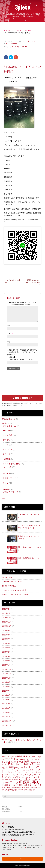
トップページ (9, 30)
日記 (4, 498)
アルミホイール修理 (11, 464)
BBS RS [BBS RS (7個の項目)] (22, 756)
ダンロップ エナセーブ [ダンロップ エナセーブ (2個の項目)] (23, 772)
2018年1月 (6, 665)
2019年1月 (6, 613)
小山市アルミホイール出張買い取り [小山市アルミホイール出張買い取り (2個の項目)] (14, 788)
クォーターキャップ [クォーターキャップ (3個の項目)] (31, 767)
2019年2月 (6, 609)
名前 (9, 325)
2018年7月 (6, 639)
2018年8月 (6, 635)
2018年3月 (6, 656)
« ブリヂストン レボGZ (13, 281)
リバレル (7, 467)
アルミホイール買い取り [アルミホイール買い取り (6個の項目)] (22, 764)
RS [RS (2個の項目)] (17, 760)
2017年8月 (6, 687)
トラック (7, 454)
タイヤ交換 (29, 31)
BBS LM (6, 431)
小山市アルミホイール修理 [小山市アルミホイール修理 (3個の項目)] (12, 785)
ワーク (6, 445)
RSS (22, 859)
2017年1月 (6, 717)
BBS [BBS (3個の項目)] (15, 757)
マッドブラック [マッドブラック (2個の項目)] (24, 777)
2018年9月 (6, 630)
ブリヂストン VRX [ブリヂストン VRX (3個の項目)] (11, 777)
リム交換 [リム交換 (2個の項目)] (35, 780)
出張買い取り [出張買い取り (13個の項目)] (30, 782)
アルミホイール (9, 426)
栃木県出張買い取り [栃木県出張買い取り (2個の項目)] (30, 790)
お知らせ (6, 489)
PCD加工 (7, 459)
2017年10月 (7, 678)
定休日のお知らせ (9, 419)
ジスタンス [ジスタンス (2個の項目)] (26, 770)
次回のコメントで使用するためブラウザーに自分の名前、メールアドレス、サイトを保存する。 (22, 352)
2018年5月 (6, 648)
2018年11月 (7, 622)
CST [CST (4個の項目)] (30, 757)
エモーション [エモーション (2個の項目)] (19, 767)
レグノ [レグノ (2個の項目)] (40, 780)
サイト (10, 342)
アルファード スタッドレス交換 (14, 590)
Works (19, 31)
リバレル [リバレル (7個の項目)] (26, 779)
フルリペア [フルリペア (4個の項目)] (23, 775)
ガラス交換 (8, 450)
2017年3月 (6, 708)
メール (10, 334)
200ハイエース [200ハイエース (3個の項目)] (7, 757)
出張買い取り (9, 478)
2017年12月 (7, 669)
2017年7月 (6, 691)
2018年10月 (7, 626)
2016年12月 (7, 721)
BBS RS (6, 474)
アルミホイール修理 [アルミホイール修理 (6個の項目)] (17, 762)
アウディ (7, 440)
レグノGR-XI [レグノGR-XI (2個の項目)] (6, 783)
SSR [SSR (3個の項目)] (20, 759)
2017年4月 (6, 704)
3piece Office (22, 398)
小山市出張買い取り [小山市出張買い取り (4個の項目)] (14, 790)
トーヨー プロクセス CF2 (12, 582)
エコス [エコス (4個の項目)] (12, 767)
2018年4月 (6, 652)
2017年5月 (6, 700)
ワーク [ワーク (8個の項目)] (14, 782)
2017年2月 (6, 713)
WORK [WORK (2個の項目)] (24, 760)
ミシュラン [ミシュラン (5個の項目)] (34, 777)
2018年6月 (6, 643)
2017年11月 (7, 674)
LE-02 (24, 47)
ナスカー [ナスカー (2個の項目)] (33, 772)
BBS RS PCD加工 (9, 586)
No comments (11, 43)
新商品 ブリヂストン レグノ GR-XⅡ (16, 595)
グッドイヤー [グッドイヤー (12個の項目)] (12, 769)
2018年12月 (7, 618)
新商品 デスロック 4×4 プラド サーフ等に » (32, 282)
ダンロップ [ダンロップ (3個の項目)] (11, 772)
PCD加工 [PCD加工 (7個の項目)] (10, 759)
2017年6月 (6, 695)
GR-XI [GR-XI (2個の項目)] (34, 757)
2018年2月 (6, 661)
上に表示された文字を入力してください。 (22, 359)
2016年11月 (7, 725)
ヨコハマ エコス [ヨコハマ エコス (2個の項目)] (15, 780)
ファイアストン (16, 47)
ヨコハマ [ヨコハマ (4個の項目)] (6, 780)
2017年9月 (6, 682)
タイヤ (33, 41)
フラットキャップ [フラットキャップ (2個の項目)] (12, 775)
